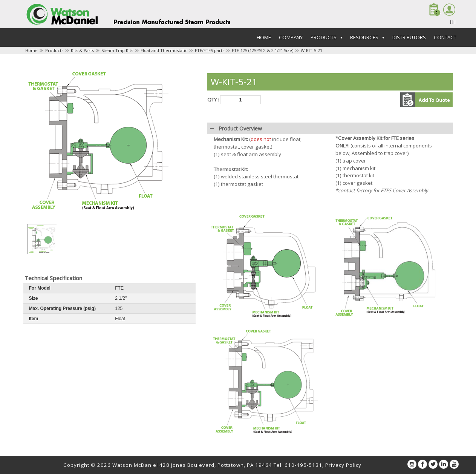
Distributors (409, 37)
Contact (445, 37)
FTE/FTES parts (210, 50)
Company (291, 37)
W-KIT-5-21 (311, 50)
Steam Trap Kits (117, 50)
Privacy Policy (343, 465)
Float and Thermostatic (164, 50)
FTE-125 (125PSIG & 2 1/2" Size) (262, 50)
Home (264, 37)
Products (54, 50)
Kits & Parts (82, 50)
